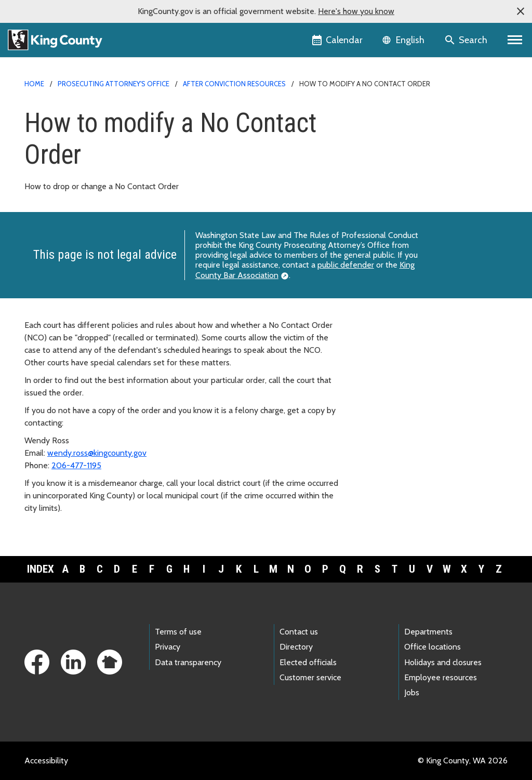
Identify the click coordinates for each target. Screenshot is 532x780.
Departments (428, 632)
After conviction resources (234, 84)
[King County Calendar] (338, 40)
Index (41, 569)
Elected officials (308, 662)
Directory (296, 647)
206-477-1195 (76, 465)
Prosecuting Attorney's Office (114, 84)
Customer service (310, 677)
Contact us (299, 632)
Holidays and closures (443, 662)
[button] (521, 11)
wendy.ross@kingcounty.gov (97, 453)
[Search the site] (467, 40)
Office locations (433, 647)
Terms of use (178, 632)
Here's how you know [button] (356, 11)
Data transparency (188, 662)
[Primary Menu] (515, 40)
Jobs (412, 692)
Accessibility (46, 761)
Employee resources (441, 677)
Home (34, 84)
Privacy (168, 647)
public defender (346, 265)
